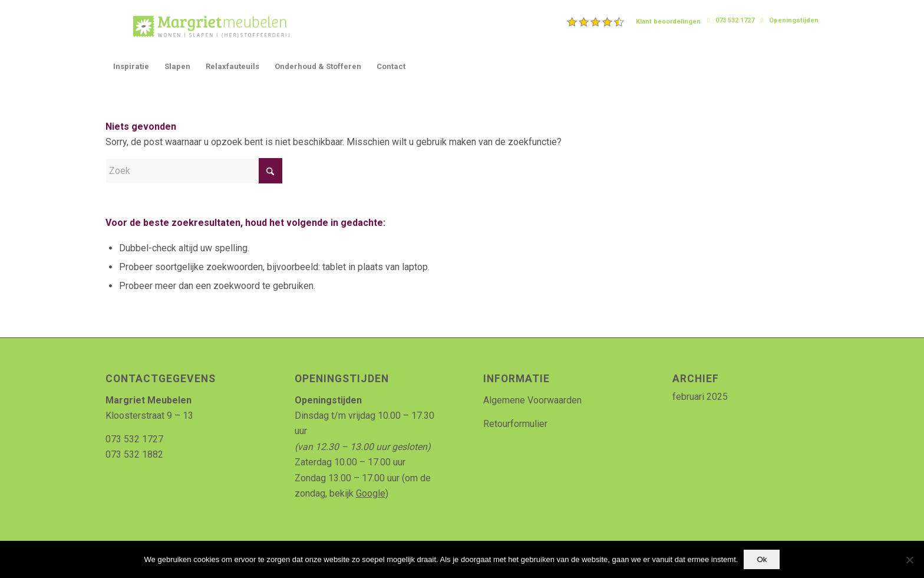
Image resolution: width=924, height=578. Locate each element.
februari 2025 (700, 397)
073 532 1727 (735, 20)
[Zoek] (194, 171)
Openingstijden (794, 20)
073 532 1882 (134, 454)
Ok (762, 559)
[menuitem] (634, 22)
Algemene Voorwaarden (532, 400)
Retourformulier (515, 424)
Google (371, 493)
